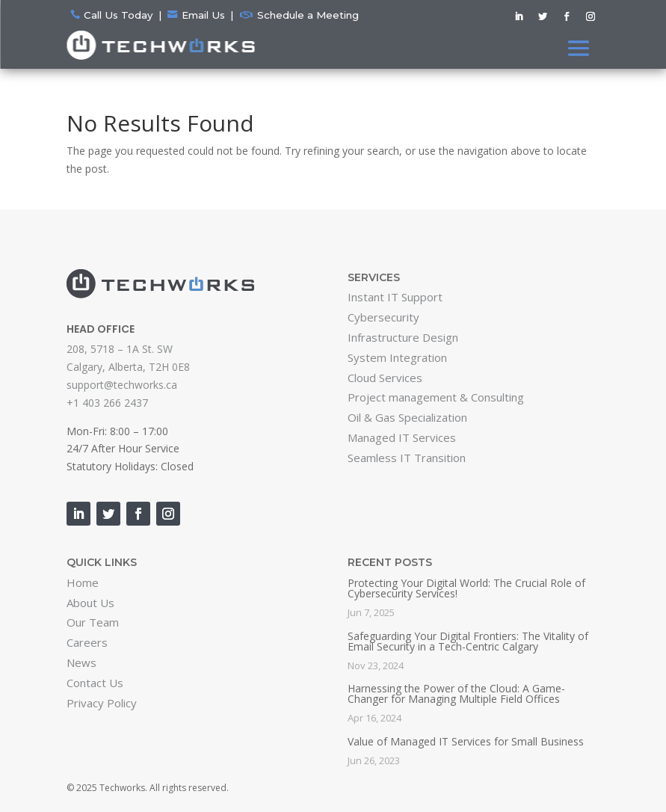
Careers (87, 642)
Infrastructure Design (403, 337)
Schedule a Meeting (308, 15)
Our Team (93, 622)
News (81, 662)
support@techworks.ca (122, 385)
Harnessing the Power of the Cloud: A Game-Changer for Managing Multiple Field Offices (456, 693)
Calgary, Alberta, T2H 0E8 (128, 367)
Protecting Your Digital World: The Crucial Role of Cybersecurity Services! (466, 588)
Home (83, 582)
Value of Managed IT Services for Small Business (466, 741)
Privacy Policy (102, 703)
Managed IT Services (402, 437)
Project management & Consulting (436, 397)
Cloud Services (385, 378)
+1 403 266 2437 (107, 403)
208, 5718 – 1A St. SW (120, 349)
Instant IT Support (395, 297)
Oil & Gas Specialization (407, 417)
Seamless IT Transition (407, 458)
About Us (90, 603)
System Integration (397, 357)
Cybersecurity (383, 317)
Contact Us (95, 683)
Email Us (203, 15)
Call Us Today (118, 15)
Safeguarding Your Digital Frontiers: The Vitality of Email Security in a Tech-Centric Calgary (468, 641)
